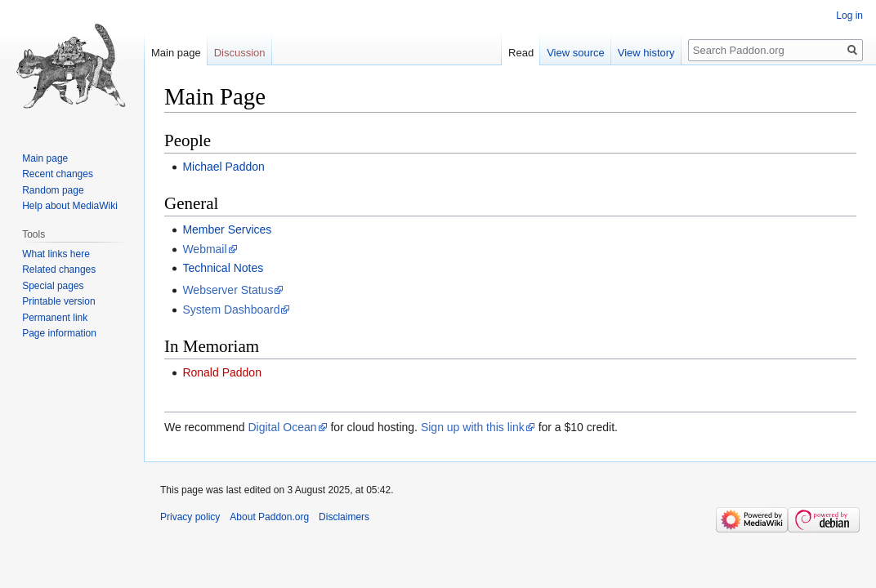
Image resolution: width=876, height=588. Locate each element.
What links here (56, 254)
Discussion (240, 53)
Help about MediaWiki (70, 206)
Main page (176, 53)
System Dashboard (231, 310)
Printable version (58, 301)
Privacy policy (190, 517)
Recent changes (58, 174)
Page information (59, 333)
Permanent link (55, 318)
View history (646, 53)
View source (576, 53)
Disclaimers (344, 517)
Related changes (59, 269)
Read (521, 53)
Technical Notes (223, 268)
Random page (53, 190)
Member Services (227, 229)
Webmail (204, 249)
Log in (849, 16)
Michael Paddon (223, 167)
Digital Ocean (282, 427)
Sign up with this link (473, 427)
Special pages (53, 286)
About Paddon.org (269, 517)
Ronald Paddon (222, 372)
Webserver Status (228, 290)
